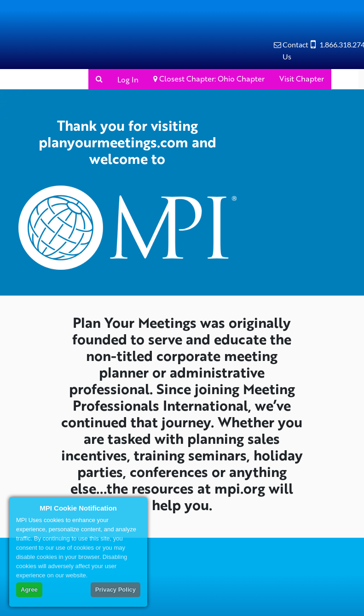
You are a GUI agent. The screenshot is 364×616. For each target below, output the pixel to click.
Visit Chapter (302, 78)
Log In (128, 79)
